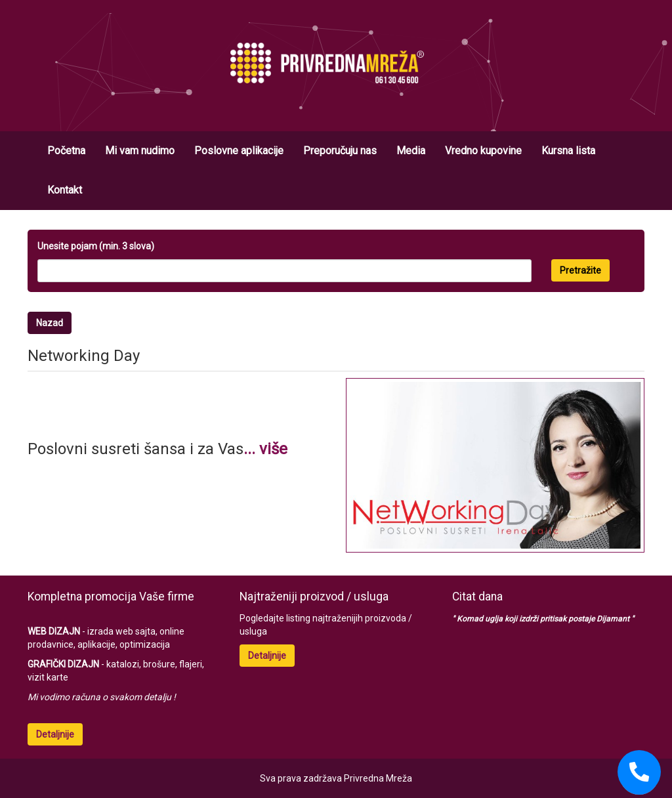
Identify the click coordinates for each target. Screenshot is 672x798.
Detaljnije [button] (55, 734)
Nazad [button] (50, 323)
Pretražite (580, 270)
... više (265, 449)
